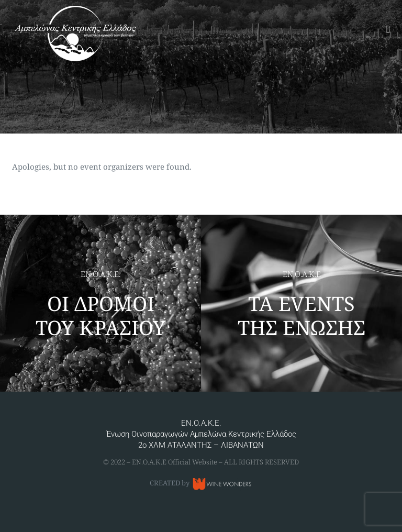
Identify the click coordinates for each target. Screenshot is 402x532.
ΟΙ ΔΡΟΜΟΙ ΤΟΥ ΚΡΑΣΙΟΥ (100, 315)
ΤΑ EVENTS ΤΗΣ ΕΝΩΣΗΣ (301, 315)
